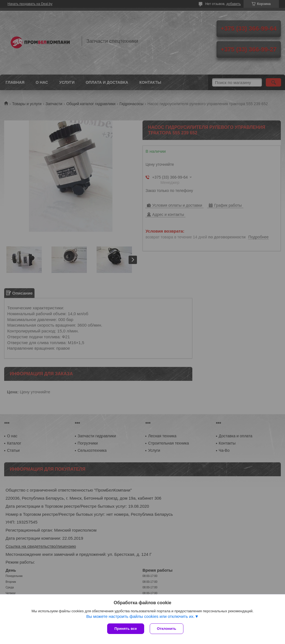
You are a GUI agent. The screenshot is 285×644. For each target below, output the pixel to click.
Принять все (126, 629)
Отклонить (167, 629)
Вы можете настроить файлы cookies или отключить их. (140, 616)
